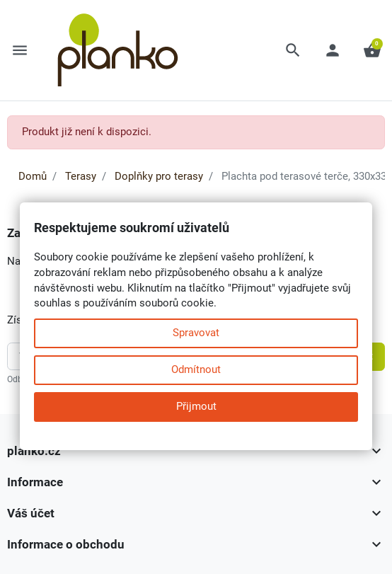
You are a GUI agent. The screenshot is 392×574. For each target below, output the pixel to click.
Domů (33, 176)
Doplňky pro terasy (159, 176)
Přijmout (196, 406)
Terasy (81, 176)
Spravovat (196, 333)
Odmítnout (196, 369)
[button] (293, 50)
